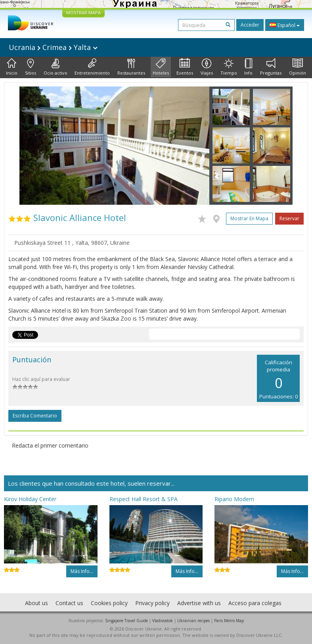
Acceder (250, 25)
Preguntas (271, 67)
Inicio (12, 67)
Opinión (298, 67)
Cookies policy (109, 603)
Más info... (82, 571)
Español (285, 25)
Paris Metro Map (229, 621)
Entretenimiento (92, 67)
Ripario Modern (234, 499)
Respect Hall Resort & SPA (144, 499)
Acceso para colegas (255, 603)
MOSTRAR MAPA (83, 12)
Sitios (31, 67)
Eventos (185, 67)
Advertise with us (199, 603)
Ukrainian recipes (193, 621)
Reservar (289, 218)
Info (248, 67)
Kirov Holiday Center (30, 499)
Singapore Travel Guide (126, 621)
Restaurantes (131, 67)
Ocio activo (56, 67)
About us (36, 603)
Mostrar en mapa (249, 218)
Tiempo (229, 67)
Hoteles (161, 67)
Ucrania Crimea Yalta (53, 47)
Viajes (207, 67)
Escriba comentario (35, 416)
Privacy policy (152, 603)
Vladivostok (163, 621)
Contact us (69, 603)
